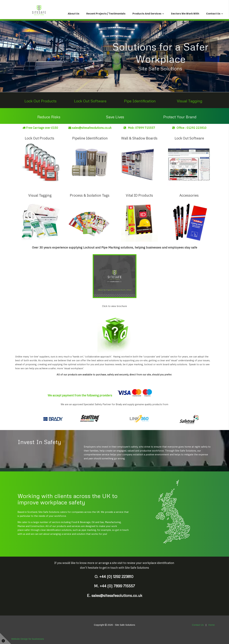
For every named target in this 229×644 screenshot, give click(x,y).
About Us (74, 14)
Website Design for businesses (28, 639)
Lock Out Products (40, 101)
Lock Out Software (90, 101)
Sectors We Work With (185, 14)
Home (212, 625)
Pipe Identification (140, 101)
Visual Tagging (190, 101)
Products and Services (147, 14)
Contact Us (213, 14)
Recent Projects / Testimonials (106, 14)
